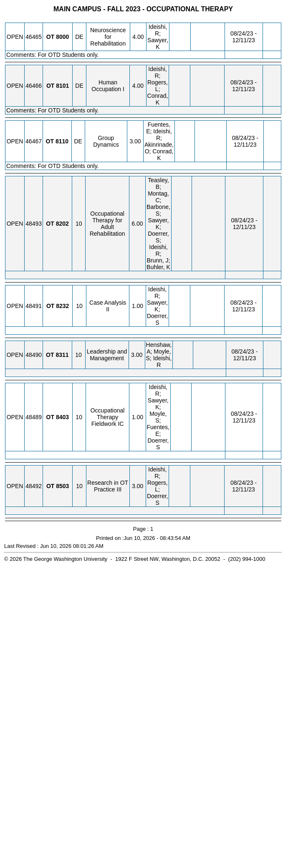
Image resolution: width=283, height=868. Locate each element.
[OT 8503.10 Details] (62, 486)
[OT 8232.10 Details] (62, 306)
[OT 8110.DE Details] (62, 141)
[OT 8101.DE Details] (62, 86)
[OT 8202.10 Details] (62, 224)
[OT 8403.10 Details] (62, 417)
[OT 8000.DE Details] (62, 37)
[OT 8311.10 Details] (62, 355)
